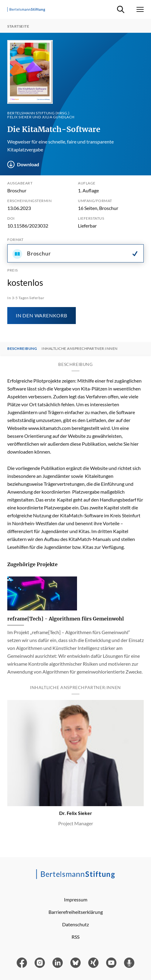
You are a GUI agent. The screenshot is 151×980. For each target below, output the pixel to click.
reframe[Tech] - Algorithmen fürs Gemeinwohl (65, 619)
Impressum (76, 899)
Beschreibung (22, 349)
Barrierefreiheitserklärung (76, 912)
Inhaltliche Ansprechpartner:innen (80, 349)
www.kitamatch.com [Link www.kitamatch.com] (49, 428)
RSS (75, 937)
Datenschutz (75, 924)
